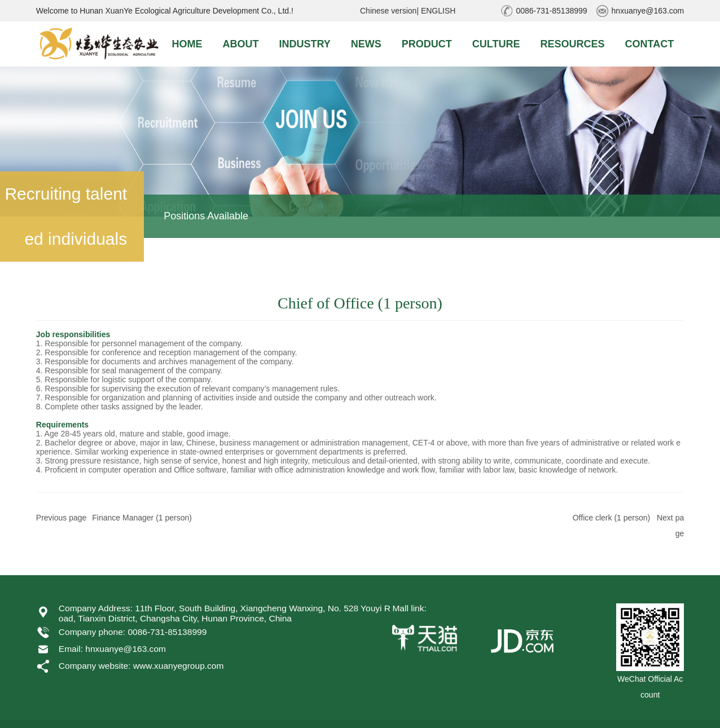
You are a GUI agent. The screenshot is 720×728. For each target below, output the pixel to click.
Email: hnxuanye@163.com (112, 649)
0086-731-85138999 (551, 11)
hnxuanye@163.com (648, 11)
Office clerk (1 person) (611, 518)
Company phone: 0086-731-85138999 (133, 632)
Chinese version (388, 11)
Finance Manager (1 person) (142, 518)
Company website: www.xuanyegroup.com (141, 666)
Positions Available (206, 216)
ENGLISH (438, 11)
